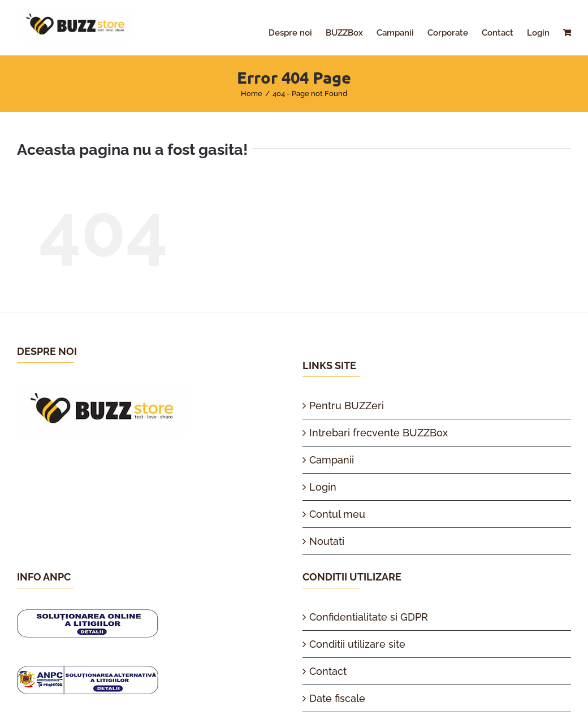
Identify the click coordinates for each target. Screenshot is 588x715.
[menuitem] (297, 33)
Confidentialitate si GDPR (369, 617)
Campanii (332, 460)
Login (323, 487)
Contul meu (337, 514)
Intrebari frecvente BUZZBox (379, 433)
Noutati (327, 541)
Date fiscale (337, 698)
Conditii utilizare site (357, 644)
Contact (328, 671)
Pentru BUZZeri (347, 406)
